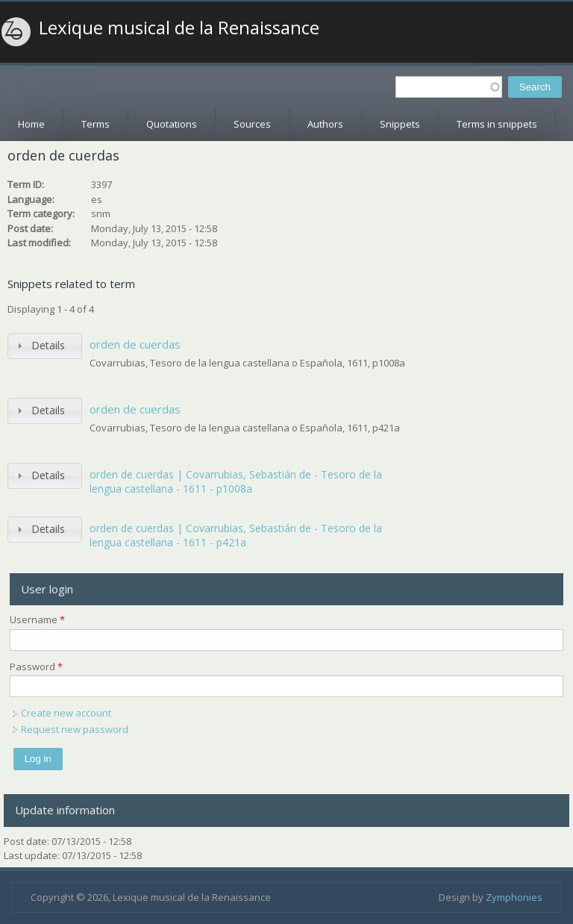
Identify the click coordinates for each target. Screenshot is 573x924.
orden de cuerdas (135, 344)
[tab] (45, 346)
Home (31, 124)
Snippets (400, 124)
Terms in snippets (497, 124)
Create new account (66, 713)
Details (48, 345)
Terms (95, 124)
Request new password (75, 729)
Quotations (172, 124)
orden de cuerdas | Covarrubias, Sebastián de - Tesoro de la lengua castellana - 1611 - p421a (236, 536)
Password (36, 667)
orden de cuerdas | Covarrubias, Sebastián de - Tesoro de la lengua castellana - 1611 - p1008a (236, 482)
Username (37, 619)
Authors (325, 124)
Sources (252, 124)
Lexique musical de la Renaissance (179, 28)
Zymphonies (514, 897)
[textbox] (449, 87)
